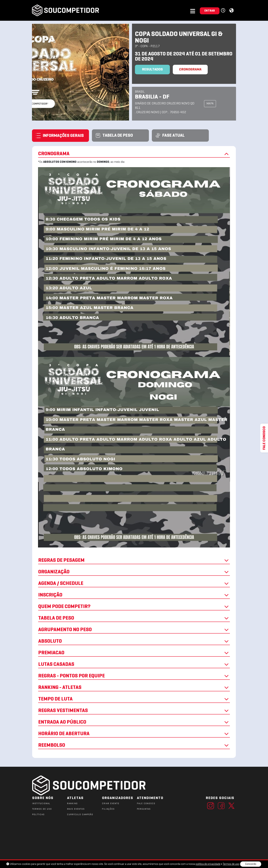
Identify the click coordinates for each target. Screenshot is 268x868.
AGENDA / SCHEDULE (134, 584)
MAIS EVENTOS (76, 809)
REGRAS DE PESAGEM (134, 561)
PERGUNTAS (144, 809)
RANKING (72, 804)
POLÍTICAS (38, 815)
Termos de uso (231, 864)
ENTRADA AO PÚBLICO (134, 722)
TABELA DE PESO (134, 618)
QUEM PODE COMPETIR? (134, 607)
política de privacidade (208, 864)
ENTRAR (210, 11)
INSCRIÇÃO (134, 595)
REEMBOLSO (134, 745)
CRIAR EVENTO (111, 804)
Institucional (41, 804)
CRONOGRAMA (190, 70)
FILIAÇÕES (108, 809)
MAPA (210, 104)
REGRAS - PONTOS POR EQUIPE (134, 676)
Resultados (152, 70)
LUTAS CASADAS (134, 665)
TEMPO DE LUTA (134, 699)
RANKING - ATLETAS (134, 688)
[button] (224, 11)
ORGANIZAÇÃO (134, 572)
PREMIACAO (134, 653)
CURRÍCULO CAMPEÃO (80, 815)
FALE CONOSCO (146, 804)
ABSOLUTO (134, 641)
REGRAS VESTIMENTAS (134, 711)
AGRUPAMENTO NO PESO (134, 630)
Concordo (251, 864)
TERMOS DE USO (42, 809)
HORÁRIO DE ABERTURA (134, 734)
